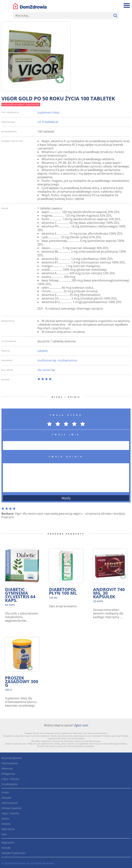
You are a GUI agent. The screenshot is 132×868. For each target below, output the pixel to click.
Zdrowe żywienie (12, 808)
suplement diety (48, 112)
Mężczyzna (8, 829)
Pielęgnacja (8, 774)
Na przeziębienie (12, 758)
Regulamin (8, 843)
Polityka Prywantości (14, 853)
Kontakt (6, 848)
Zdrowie (6, 798)
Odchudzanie (10, 763)
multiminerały (47, 360)
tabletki (42, 351)
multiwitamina (68, 360)
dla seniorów (46, 370)
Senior (5, 819)
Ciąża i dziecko (10, 779)
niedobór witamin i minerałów (21, 105)
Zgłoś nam (81, 725)
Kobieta (6, 824)
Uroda (5, 792)
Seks (4, 834)
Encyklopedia (9, 784)
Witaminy (7, 768)
